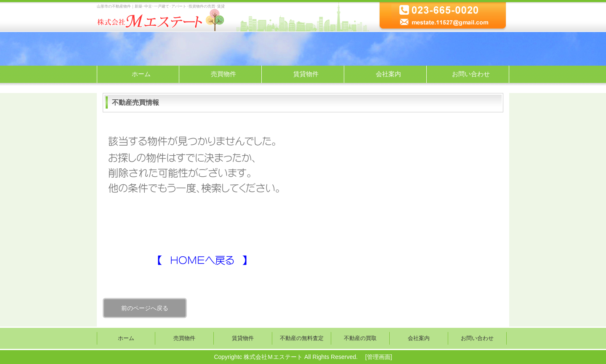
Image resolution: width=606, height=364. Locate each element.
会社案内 (388, 74)
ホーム (141, 74)
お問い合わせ (471, 74)
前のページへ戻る (145, 308)
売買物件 (223, 74)
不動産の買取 (360, 338)
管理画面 (379, 357)
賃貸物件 (306, 74)
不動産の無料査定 (302, 338)
